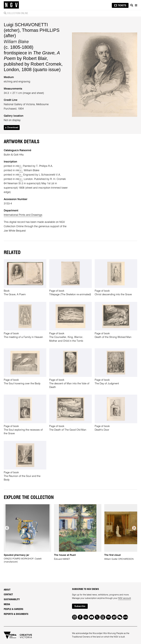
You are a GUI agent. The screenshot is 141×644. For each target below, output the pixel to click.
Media (7, 604)
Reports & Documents (16, 614)
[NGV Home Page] (11, 5)
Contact (8, 595)
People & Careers (14, 609)
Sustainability (12, 599)
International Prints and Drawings (23, 215)
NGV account (124, 598)
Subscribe (80, 606)
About (7, 590)
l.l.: (21, 166)
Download (12, 128)
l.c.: (21, 170)
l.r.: (21, 175)
